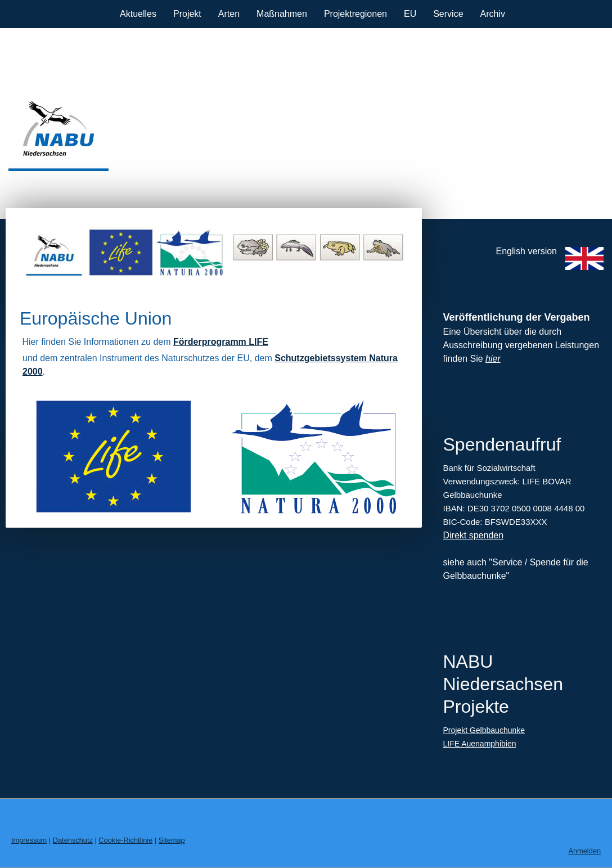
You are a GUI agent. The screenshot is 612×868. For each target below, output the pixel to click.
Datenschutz (73, 840)
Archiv (493, 14)
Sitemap (172, 840)
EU (410, 14)
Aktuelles (138, 14)
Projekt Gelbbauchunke (484, 730)
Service (448, 14)
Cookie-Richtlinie (125, 840)
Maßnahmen (282, 14)
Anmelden (584, 851)
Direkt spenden (473, 535)
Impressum (29, 840)
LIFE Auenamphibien (479, 744)
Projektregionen (355, 14)
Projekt (187, 14)
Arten (229, 14)
